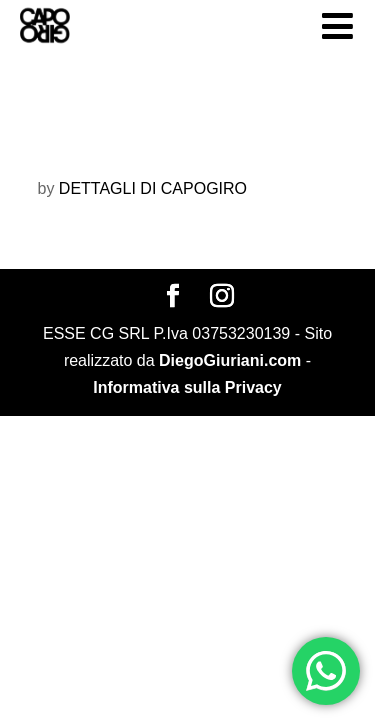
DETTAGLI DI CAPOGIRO (153, 188)
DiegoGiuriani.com (230, 360)
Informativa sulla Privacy (187, 387)
